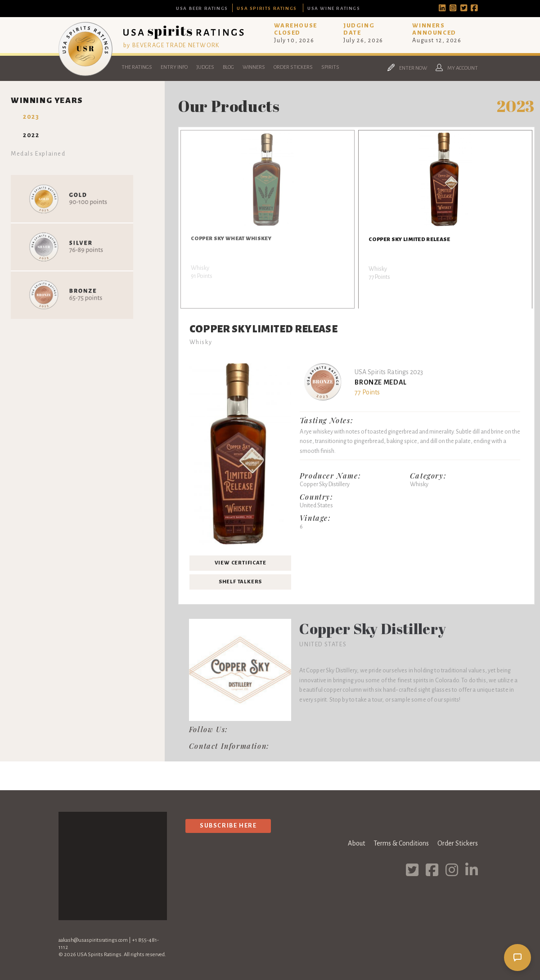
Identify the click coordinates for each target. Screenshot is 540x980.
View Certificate (241, 563)
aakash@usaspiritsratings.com (93, 940)
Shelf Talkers (240, 582)
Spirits (330, 67)
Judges (205, 67)
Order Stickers (293, 67)
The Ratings (137, 67)
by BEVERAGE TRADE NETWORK (171, 45)
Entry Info (174, 67)
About (356, 843)
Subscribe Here (228, 826)
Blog (228, 67)
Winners (254, 67)
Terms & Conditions (401, 843)
